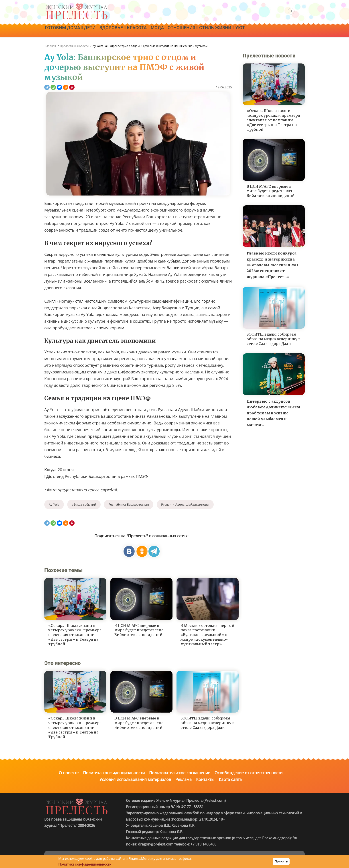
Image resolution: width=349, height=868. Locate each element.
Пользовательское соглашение (180, 773)
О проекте (69, 773)
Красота (149, 31)
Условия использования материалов (135, 779)
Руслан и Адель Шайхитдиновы (185, 504)
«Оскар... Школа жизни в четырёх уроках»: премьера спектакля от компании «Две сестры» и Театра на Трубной (75, 635)
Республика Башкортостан (129, 504)
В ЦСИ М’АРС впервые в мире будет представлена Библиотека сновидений (139, 630)
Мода (173, 31)
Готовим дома (65, 31)
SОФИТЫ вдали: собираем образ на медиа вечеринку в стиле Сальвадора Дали (207, 723)
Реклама (184, 779)
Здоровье (121, 31)
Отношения (201, 31)
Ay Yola (54, 504)
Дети (96, 31)
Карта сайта (230, 779)
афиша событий (84, 504)
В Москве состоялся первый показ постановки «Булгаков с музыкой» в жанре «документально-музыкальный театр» (207, 635)
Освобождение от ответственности (249, 773)
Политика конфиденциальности (114, 773)
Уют (266, 31)
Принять (281, 861)
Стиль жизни (238, 31)
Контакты (205, 779)
